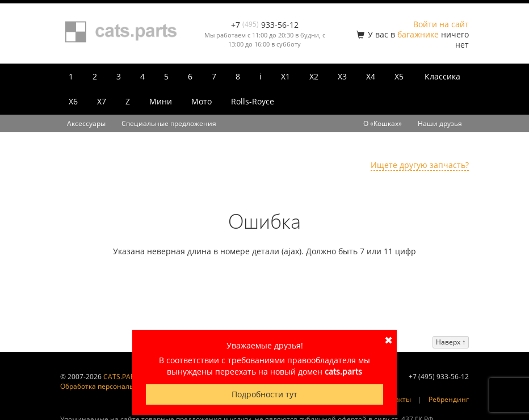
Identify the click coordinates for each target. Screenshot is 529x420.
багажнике (418, 34)
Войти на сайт (441, 24)
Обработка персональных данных (117, 386)
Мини (161, 101)
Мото (201, 101)
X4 (371, 76)
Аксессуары (86, 123)
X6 (73, 101)
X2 (314, 76)
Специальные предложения (169, 123)
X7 (102, 101)
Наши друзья (440, 123)
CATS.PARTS (123, 377)
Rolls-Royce (253, 101)
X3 (342, 76)
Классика (442, 76)
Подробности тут (264, 394)
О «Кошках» (383, 123)
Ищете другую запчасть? (420, 165)
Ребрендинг (449, 399)
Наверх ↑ (451, 342)
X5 (399, 76)
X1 (286, 76)
